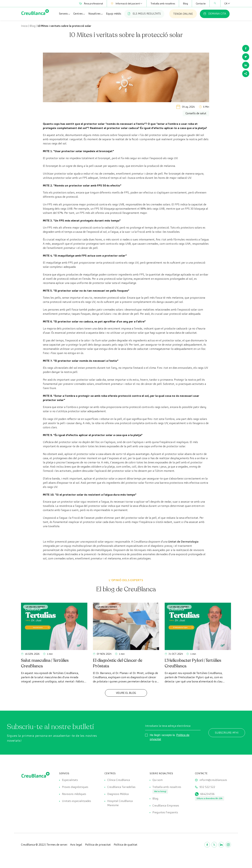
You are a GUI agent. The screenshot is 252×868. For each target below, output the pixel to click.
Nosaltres (96, 14)
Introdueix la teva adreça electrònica (168, 726)
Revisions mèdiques (74, 794)
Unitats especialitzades (76, 801)
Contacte (201, 4)
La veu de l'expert (36, 607)
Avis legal (76, 845)
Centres (79, 14)
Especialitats (70, 780)
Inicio (24, 26)
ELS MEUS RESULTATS (144, 14)
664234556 (207, 794)
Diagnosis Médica (118, 794)
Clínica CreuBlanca (119, 780)
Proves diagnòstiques (75, 787)
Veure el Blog (126, 693)
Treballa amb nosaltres (163, 4)
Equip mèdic (114, 14)
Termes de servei (57, 845)
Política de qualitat (126, 845)
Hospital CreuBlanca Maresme (120, 803)
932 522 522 (207, 787)
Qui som (157, 780)
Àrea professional (91, 4)
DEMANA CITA (215, 14)
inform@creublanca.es (213, 780)
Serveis (65, 14)
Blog (185, 4)
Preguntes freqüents (165, 813)
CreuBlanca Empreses (166, 806)
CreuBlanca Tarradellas (121, 787)
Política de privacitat (98, 845)
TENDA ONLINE (183, 14)
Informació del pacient (127, 4)
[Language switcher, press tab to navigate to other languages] (226, 4)
